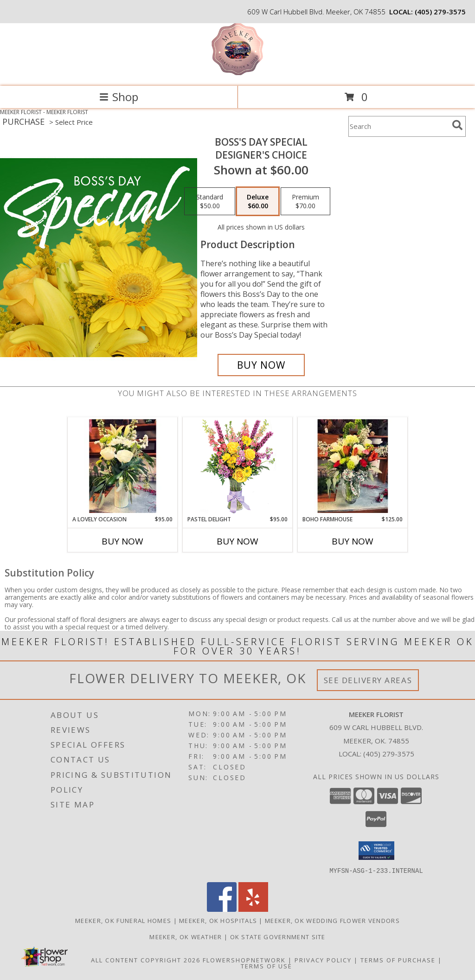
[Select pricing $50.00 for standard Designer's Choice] (210, 201)
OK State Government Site (278, 936)
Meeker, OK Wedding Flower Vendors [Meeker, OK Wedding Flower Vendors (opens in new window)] (332, 920)
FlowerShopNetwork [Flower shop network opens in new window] (244, 960)
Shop (119, 97)
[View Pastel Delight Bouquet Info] (238, 466)
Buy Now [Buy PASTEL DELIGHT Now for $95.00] (237, 541)
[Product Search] (398, 126)
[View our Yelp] (253, 909)
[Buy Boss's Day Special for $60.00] (261, 365)
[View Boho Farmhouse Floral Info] (353, 466)
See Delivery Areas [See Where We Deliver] (368, 680)
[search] (457, 125)
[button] (376, 851)
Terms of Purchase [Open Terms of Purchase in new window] (398, 960)
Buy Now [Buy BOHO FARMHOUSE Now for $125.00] (353, 541)
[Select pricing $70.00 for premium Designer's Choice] (305, 201)
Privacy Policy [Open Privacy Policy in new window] (323, 960)
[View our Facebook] (222, 909)
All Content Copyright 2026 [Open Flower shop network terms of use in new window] (146, 960)
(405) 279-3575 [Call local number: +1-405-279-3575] (440, 12)
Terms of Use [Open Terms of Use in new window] (266, 966)
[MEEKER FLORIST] (237, 73)
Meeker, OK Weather (186, 936)
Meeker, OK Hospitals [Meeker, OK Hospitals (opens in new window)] (218, 920)
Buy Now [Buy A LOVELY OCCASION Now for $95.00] (122, 541)
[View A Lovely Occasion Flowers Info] (123, 466)
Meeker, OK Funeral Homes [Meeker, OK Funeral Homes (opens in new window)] (123, 920)
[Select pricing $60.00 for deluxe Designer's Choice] (258, 201)
